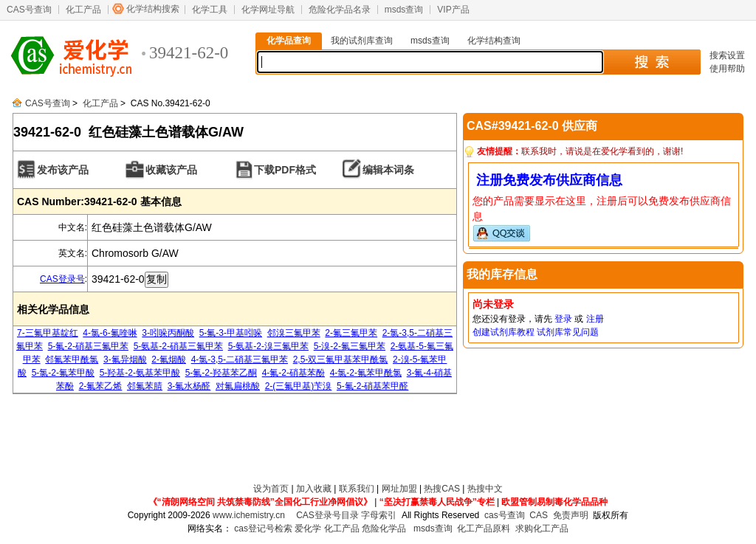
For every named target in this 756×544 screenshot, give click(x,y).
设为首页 (271, 489)
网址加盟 (399, 489)
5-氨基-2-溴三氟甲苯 (268, 346)
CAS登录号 (62, 279)
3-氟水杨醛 (189, 386)
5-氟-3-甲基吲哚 (231, 333)
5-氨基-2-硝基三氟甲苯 (178, 346)
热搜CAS (442, 489)
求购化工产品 (542, 528)
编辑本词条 (388, 170)
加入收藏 (314, 489)
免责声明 (571, 515)
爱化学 (308, 528)
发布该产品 (63, 170)
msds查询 (404, 10)
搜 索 (652, 62)
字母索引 (379, 515)
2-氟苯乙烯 (101, 386)
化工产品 (83, 10)
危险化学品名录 (340, 10)
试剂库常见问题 (568, 332)
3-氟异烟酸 (125, 359)
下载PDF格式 (285, 170)
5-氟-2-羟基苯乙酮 (221, 373)
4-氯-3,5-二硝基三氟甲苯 (240, 359)
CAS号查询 (29, 10)
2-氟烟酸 (169, 359)
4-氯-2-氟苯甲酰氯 (366, 373)
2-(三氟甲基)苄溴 (299, 386)
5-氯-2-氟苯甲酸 (63, 373)
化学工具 (210, 10)
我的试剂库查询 (362, 41)
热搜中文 (485, 489)
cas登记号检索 (263, 528)
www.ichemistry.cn (249, 515)
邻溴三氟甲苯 (294, 333)
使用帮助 (727, 69)
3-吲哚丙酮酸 (168, 333)
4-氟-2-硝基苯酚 (293, 373)
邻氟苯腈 (145, 386)
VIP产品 (453, 10)
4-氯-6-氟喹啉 (110, 333)
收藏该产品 (171, 170)
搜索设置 (727, 55)
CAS (539, 515)
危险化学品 (384, 528)
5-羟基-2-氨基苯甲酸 (140, 373)
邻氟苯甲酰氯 (72, 359)
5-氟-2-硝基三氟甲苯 (88, 346)
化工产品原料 (484, 528)
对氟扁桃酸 (238, 386)
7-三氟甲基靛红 (48, 333)
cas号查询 (505, 515)
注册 (595, 319)
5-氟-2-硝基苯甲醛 (372, 386)
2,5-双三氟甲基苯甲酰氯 (341, 359)
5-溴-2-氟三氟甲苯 (350, 346)
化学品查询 (289, 41)
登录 (563, 319)
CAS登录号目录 (327, 515)
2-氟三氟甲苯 (351, 333)
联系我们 (357, 489)
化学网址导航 (268, 10)
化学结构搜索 (153, 9)
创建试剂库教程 (504, 332)
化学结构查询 (494, 41)
